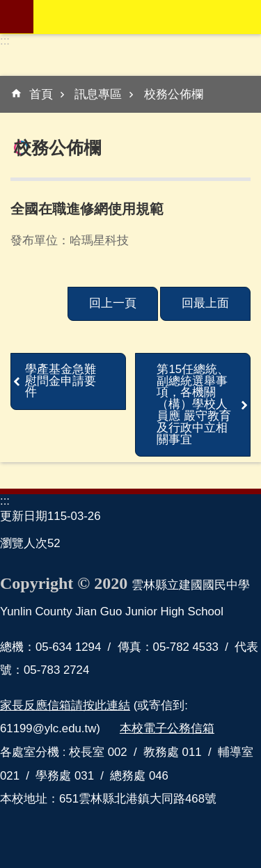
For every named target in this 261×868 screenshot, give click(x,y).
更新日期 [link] (24, 516)
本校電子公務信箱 (167, 728)
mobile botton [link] (17, 17)
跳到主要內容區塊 (7, 7)
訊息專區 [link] (98, 94)
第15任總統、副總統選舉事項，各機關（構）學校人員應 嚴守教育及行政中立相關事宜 (194, 404)
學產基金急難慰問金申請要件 (61, 381)
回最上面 (205, 303)
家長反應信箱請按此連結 (65, 705)
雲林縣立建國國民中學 (147, 17)
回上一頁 (113, 303)
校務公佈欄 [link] (174, 94)
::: (5, 41)
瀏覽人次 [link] (24, 543)
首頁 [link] (41, 94)
